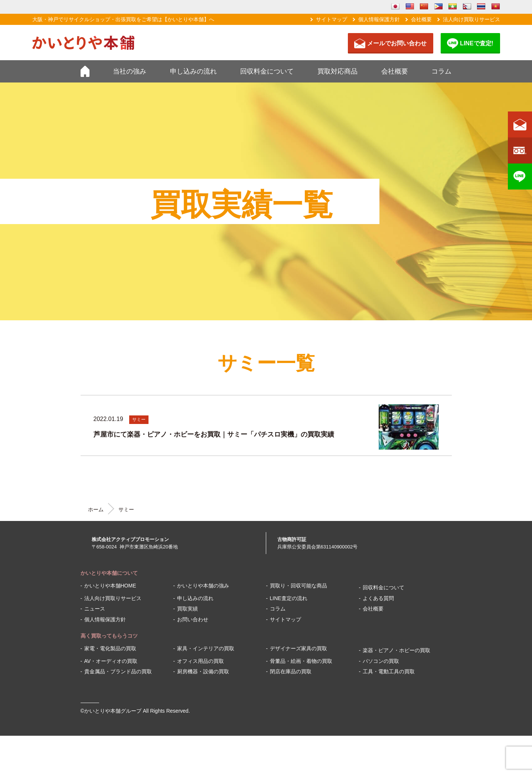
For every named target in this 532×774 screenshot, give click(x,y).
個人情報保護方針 (379, 19)
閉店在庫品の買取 (291, 671)
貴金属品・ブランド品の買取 (118, 671)
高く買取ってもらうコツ (109, 636)
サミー (139, 420)
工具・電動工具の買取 (389, 671)
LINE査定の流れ (289, 598)
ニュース (95, 609)
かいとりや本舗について (109, 573)
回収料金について (267, 71)
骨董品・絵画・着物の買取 (301, 661)
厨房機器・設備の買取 (203, 671)
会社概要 (421, 19)
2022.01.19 (108, 419)
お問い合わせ (193, 619)
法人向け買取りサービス (471, 19)
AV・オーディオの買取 (111, 661)
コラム (441, 71)
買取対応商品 (337, 71)
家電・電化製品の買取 (110, 648)
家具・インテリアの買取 (206, 648)
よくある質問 (378, 598)
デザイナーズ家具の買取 (298, 648)
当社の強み (130, 71)
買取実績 (187, 609)
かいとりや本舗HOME (110, 586)
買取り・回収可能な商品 (298, 586)
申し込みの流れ (193, 71)
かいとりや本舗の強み (203, 586)
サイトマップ (332, 19)
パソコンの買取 (381, 661)
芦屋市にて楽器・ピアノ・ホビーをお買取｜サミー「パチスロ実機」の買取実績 (214, 434)
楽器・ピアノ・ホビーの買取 (396, 650)
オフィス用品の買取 (200, 661)
